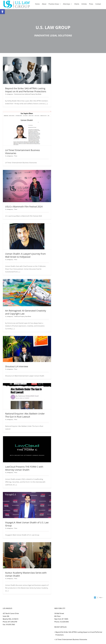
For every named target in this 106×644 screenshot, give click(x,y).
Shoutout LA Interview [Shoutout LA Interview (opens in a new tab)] (17, 366)
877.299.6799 (13, 622)
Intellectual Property (30, 94)
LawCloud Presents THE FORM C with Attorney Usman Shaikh (24, 468)
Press (16, 156)
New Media (38, 94)
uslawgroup (10, 94)
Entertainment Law (19, 94)
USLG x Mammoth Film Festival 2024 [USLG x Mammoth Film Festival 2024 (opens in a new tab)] (24, 207)
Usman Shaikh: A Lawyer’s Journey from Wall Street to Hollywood (25, 255)
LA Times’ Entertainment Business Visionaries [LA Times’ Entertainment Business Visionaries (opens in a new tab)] (71, 639)
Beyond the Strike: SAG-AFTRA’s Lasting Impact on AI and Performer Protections (26, 90)
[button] (2, 12)
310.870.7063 (10, 625)
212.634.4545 (64, 622)
